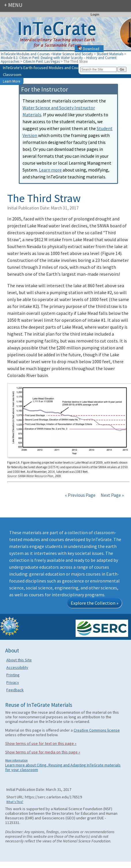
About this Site (19, 660)
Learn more (50, 170)
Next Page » (112, 495)
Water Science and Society (73, 54)
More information (16, 760)
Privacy (13, 682)
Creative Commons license (97, 730)
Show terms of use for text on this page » (41, 743)
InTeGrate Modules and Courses (25, 54)
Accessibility (17, 667)
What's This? (15, 802)
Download (88, 49)
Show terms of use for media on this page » (43, 752)
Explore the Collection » (94, 603)
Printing (13, 675)
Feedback (15, 690)
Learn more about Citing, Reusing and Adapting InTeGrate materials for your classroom (63, 767)
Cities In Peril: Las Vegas (42, 61)
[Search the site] (98, 69)
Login (95, 14)
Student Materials (110, 54)
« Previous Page (80, 495)
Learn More (12, 81)
